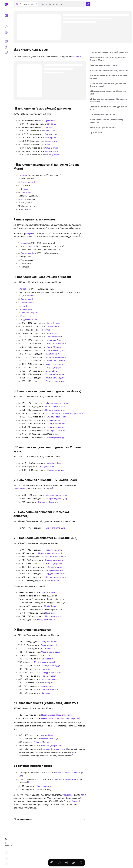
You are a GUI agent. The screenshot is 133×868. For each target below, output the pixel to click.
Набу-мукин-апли (54, 550)
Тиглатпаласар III (49, 645)
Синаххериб (48, 659)
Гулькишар (26, 192)
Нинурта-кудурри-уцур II (50, 553)
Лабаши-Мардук (41, 742)
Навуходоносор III (65, 772)
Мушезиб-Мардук (50, 679)
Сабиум (48, 127)
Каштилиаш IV (53, 354)
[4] (28, 782)
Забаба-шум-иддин (55, 378)
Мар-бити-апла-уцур (55, 528)
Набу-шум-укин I (54, 563)
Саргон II (45, 655)
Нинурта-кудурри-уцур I (57, 499)
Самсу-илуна (51, 141)
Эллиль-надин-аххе (55, 381)
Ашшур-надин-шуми (51, 672)
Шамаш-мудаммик (54, 560)
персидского (68, 795)
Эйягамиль (25, 209)
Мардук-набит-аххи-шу (57, 403)
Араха (75, 779)
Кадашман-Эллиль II (57, 343)
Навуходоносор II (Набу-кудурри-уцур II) (61, 718)
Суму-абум (50, 120)
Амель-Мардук (48, 735)
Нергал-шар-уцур (50, 739)
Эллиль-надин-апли (56, 417)
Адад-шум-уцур (53, 367)
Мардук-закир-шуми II (45, 662)
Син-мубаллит (51, 134)
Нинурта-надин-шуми (56, 410)
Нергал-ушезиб (49, 676)
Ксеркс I (76, 801)
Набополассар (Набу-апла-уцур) (57, 715)
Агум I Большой (28, 246)
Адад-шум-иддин (55, 364)
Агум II (23, 289)
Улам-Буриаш (27, 302)
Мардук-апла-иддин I (55, 374)
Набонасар (50, 613)
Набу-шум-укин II (46, 620)
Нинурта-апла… (49, 592)
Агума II (31, 233)
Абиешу (48, 144)
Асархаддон (47, 686)
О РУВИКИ (7, 844)
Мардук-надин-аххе (56, 420)
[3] (72, 755)
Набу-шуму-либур (56, 437)
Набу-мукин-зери (50, 642)
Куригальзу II (53, 333)
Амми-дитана (51, 148)
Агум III (24, 306)
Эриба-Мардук (51, 606)
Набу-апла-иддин (54, 567)
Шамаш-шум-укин (50, 690)
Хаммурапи (50, 138)
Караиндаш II (53, 326)
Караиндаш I (26, 309)
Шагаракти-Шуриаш (56, 350)
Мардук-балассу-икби (56, 577)
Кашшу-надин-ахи (56, 470)
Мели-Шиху (51, 371)
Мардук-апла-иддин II (51, 652)
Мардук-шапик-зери (56, 424)
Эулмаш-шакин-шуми (57, 495)
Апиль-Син (49, 131)
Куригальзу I (26, 316)
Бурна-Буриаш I (28, 296)
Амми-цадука (51, 151)
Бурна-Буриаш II (54, 323)
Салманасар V (48, 648)
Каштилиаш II (27, 253)
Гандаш (23, 243)
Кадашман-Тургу (55, 340)
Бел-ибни (46, 669)
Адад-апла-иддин (56, 427)
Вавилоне (77, 57)
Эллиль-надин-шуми (56, 357)
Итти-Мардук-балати (55, 406)
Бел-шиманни (44, 786)
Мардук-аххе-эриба (57, 430)
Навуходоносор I (54, 413)
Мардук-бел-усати (54, 570)
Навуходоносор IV (62, 779)
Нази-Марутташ (54, 337)
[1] (79, 236)
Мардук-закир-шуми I (56, 574)
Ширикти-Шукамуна (48, 502)
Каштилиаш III (27, 299)
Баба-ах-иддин (52, 581)
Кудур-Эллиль (54, 347)
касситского (20, 489)
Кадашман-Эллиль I (31, 319)
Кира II (83, 795)
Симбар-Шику (54, 463)
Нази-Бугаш (45, 330)
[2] (52, 488)
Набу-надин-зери (54, 616)
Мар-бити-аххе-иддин (56, 557)
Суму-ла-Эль (51, 124)
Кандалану (47, 693)
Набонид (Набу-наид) (51, 745)
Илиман (24, 175)
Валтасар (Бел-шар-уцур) (53, 749)
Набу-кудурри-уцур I (73, 413)
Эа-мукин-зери (47, 466)
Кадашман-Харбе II (56, 361)
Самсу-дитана (52, 155)
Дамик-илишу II (28, 182)
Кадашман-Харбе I (29, 313)
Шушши (24, 189)
